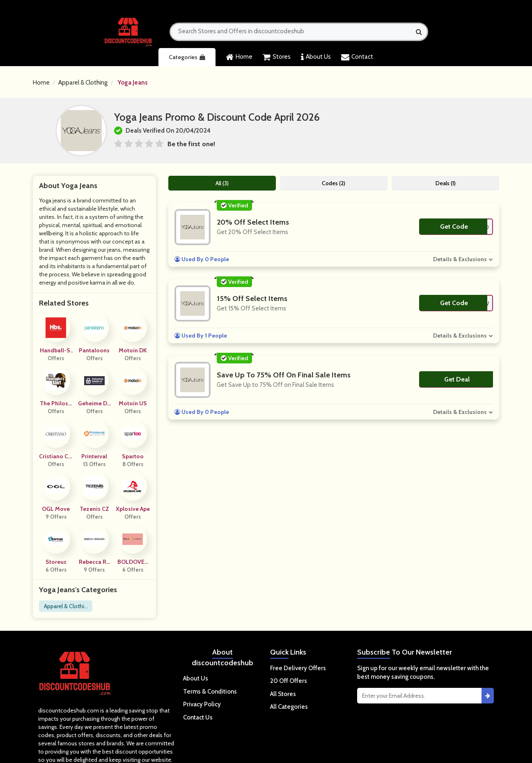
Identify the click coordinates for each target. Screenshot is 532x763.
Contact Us (198, 717)
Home (239, 57)
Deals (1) (446, 183)
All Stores (283, 694)
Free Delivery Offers (298, 668)
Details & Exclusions (460, 259)
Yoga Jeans (133, 83)
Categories (187, 57)
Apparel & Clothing (83, 83)
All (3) (222, 183)
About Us (316, 57)
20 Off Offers (289, 681)
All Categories (289, 707)
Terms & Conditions (210, 692)
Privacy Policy (202, 704)
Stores (277, 57)
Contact (357, 57)
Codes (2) (334, 183)
